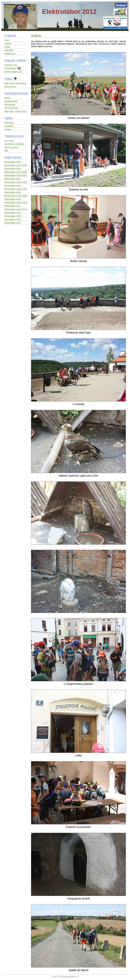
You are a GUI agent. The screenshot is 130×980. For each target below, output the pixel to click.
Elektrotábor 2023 (13, 169)
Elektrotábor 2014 (13, 220)
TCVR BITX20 (11, 108)
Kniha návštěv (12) (13, 72)
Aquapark (9, 126)
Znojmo (8, 129)
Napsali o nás (11, 65)
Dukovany (9, 123)
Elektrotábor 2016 (13, 213)
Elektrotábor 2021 (13, 179)
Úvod (7, 40)
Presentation (16, 68)
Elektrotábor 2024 (13, 162)
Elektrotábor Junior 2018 (16, 203)
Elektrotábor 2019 (13, 192)
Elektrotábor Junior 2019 (16, 196)
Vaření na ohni (11, 147)
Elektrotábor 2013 (13, 223)
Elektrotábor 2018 (13, 199)
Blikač (7, 98)
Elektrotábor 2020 (13, 186)
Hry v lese (9, 141)
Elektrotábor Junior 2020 (16, 189)
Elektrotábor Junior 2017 (16, 209)
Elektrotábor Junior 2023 (16, 172)
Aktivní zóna (10, 87)
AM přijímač (10, 105)
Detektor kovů (11, 101)
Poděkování (10, 54)
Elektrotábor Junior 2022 (16, 176)
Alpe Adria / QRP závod (15, 83)
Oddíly (7, 47)
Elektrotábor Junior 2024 (16, 165)
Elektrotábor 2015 (13, 216)
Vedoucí (8, 44)
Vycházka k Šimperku (14, 144)
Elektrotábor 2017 (13, 206)
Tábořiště (9, 50)
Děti (6, 151)
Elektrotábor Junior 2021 (16, 182)
